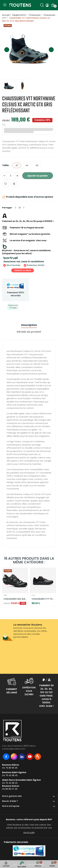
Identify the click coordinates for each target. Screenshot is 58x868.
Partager (16, 208)
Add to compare (14, 184)
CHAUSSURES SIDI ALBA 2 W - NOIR (15, 599)
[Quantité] (11, 176)
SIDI (5, 595)
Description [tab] (29, 325)
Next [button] (51, 50)
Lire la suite (29, 832)
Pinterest (24, 208)
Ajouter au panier (38, 176)
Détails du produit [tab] (29, 332)
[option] (29, 50)
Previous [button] (7, 50)
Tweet (20, 208)
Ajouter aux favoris (6, 184)
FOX (33, 595)
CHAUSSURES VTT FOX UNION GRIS (43, 599)
